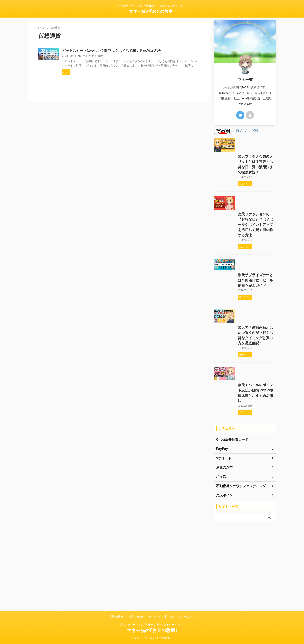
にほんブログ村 (234, 131)
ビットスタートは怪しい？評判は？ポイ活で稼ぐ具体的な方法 (150, 51)
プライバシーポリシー (181, 617)
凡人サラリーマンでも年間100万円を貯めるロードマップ (152, 625)
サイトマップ (156, 617)
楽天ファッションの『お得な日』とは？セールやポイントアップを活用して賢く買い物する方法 (244, 262)
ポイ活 (128, 56)
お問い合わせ (136, 617)
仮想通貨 (138, 56)
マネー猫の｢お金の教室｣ (152, 11)
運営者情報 (117, 617)
